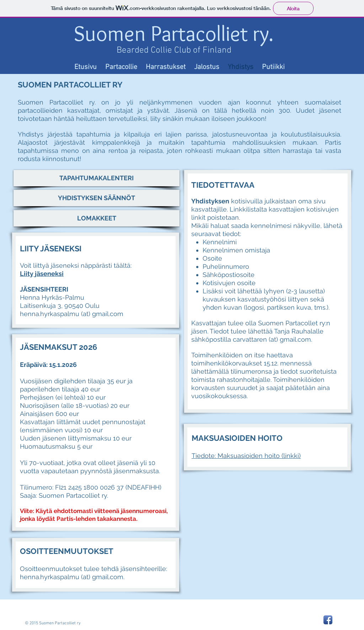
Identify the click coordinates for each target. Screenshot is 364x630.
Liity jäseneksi (42, 274)
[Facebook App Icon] (328, 620)
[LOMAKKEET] (97, 218)
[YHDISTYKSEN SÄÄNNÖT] (97, 198)
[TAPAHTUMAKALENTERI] (97, 178)
